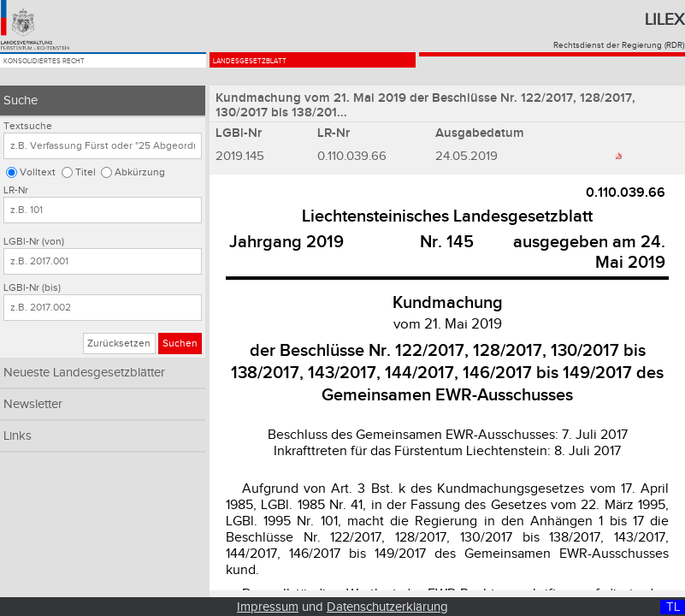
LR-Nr (16, 190)
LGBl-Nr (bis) (32, 288)
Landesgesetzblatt (285, 71)
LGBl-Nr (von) (34, 242)
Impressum (268, 607)
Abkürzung (140, 172)
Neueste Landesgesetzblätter (84, 373)
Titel (86, 172)
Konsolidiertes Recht (83, 71)
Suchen (180, 344)
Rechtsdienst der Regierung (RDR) (619, 45)
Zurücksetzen (119, 344)
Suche (21, 101)
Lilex (664, 20)
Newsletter (33, 404)
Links (18, 436)
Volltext (38, 172)
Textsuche (28, 126)
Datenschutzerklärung (387, 607)
